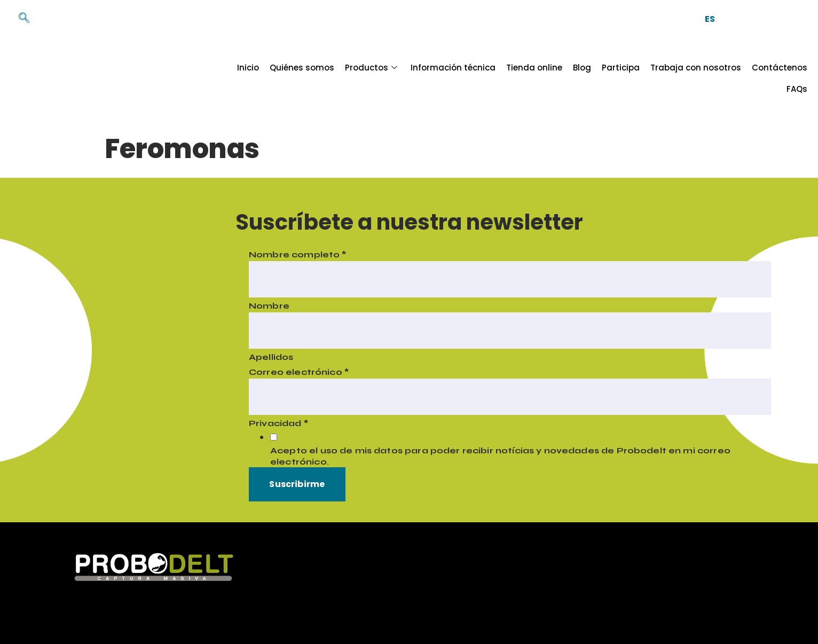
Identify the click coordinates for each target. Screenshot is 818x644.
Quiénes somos (270, 78)
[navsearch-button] (19, 19)
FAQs (797, 78)
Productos (341, 78)
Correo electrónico (297, 372)
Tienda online (503, 78)
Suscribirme (296, 485)
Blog (550, 78)
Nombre (267, 306)
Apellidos (269, 358)
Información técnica (422, 78)
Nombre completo (296, 255)
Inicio (217, 78)
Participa (589, 78)
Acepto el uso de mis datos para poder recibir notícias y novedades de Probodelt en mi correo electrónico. (498, 457)
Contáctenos (748, 78)
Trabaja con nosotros (664, 78)
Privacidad (276, 424)
